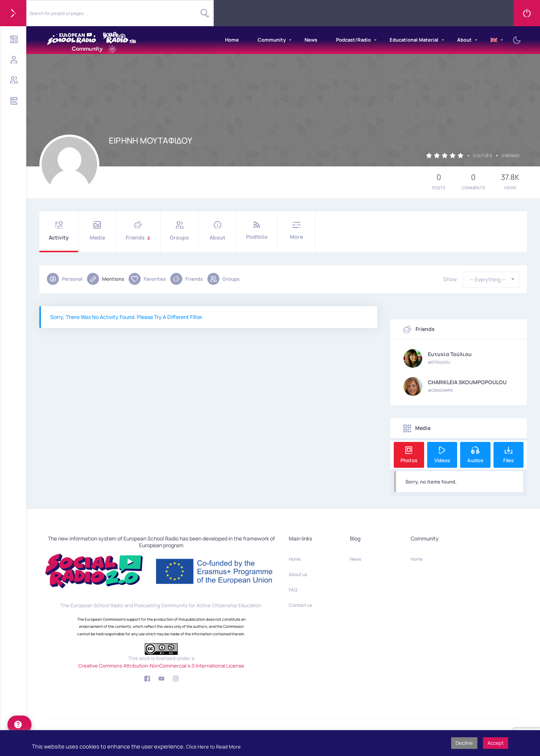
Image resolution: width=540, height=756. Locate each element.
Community (272, 40)
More (296, 231)
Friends (138, 231)
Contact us (300, 605)
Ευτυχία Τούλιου (450, 354)
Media (97, 231)
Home (232, 40)
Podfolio (257, 231)
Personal (65, 279)
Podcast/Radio (353, 40)
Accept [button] (496, 743)
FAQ (293, 590)
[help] (19, 725)
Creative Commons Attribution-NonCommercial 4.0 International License (161, 666)
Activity (59, 231)
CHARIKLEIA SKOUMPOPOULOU (467, 382)
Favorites (147, 279)
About (464, 40)
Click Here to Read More (213, 747)
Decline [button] (464, 743)
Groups (179, 231)
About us (298, 574)
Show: (451, 279)
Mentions (106, 279)
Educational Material (414, 40)
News (311, 40)
